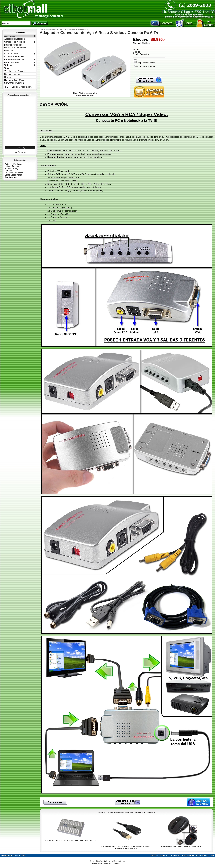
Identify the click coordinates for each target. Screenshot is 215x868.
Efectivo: (141, 39)
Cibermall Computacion (115, 861)
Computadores (11, 54)
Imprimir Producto (144, 63)
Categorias (20, 32)
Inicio (43, 29)
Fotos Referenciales (85, 94)
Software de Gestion (14, 83)
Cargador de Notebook (15, 42)
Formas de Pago (12, 169)
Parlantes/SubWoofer (14, 59)
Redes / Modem (12, 62)
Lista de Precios (12, 166)
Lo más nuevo (20, 152)
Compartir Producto (145, 67)
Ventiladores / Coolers (15, 71)
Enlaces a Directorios (14, 173)
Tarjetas (8, 65)
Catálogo (51, 29)
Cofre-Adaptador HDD (15, 56)
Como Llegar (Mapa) (14, 175)
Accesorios (10, 36)
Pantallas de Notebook (15, 48)
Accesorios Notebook (14, 39)
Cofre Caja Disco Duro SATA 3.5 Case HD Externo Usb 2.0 (71, 841)
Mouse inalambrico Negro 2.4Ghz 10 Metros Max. (182, 846)
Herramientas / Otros (14, 80)
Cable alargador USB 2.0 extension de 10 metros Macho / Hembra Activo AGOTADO (126, 847)
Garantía (9, 171)
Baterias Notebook (13, 45)
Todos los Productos (13, 164)
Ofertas (8, 77)
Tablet (7, 68)
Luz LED (8, 51)
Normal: (137, 43)
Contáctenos (11, 177)
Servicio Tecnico (12, 74)
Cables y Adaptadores (77, 29)
